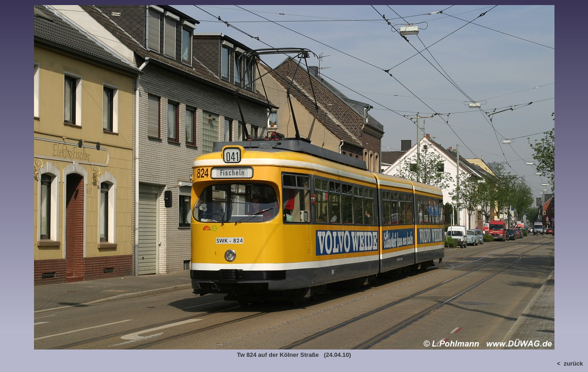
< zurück (570, 364)
